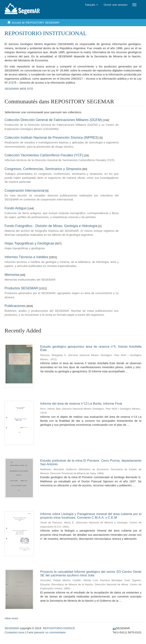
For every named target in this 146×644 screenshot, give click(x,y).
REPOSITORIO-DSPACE (59, 628)
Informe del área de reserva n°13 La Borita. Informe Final (81, 404)
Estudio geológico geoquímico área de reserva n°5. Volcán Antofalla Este (91, 348)
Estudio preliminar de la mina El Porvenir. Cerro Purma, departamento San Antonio (91, 462)
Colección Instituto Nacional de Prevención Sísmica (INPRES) (52, 138)
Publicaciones (15, 306)
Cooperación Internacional (25, 191)
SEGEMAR (12, 628)
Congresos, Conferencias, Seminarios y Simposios (43, 169)
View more (11, 618)
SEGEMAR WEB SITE (19, 89)
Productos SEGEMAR (21, 288)
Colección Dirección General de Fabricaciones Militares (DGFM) (53, 120)
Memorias (12, 275)
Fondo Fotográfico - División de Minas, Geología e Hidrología (51, 226)
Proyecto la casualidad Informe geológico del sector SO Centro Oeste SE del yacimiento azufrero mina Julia (91, 574)
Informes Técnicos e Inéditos (26, 257)
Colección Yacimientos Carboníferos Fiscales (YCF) (44, 155)
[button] (92, 5)
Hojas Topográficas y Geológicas (29, 243)
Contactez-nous (15, 632)
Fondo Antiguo (16, 208)
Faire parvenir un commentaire (46, 632)
